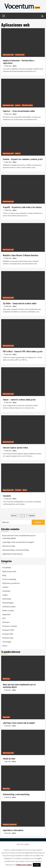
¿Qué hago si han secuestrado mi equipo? (18, 542)
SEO (4, 618)
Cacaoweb (7, 496)
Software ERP (8, 634)
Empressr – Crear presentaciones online (19, 111)
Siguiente (32, 515)
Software (18, 490)
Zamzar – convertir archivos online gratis (19, 400)
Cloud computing (9, 579)
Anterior (14, 515)
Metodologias (8, 603)
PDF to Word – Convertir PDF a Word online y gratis (23, 351)
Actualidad (7, 567)
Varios (25, 490)
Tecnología (7, 642)
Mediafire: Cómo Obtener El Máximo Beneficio (21, 255)
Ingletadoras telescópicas (12, 554)
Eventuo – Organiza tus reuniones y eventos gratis (23, 159)
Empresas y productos (11, 583)
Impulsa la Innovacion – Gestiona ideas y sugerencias (19, 62)
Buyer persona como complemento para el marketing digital (19, 537)
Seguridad (6, 614)
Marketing (7, 599)
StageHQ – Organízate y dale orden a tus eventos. (22, 207)
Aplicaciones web (8, 55)
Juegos (5, 595)
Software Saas (20, 55)
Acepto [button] (37, 865)
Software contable (10, 626)
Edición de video (9, 546)
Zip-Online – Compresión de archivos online (20, 303)
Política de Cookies (24, 865)
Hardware (6, 591)
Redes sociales (8, 610)
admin (14, 66)
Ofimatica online (27, 105)
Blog (4, 575)
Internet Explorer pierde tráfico (15, 448)
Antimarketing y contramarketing (16, 550)
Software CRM (8, 630)
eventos (18, 105)
